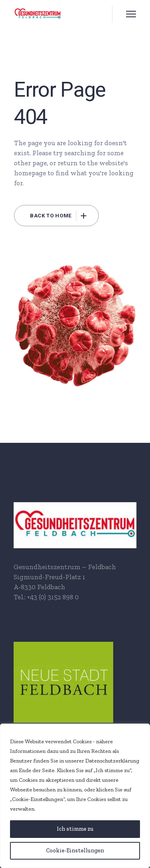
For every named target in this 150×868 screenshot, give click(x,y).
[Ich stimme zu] (75, 829)
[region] (75, 796)
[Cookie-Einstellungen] (75, 851)
